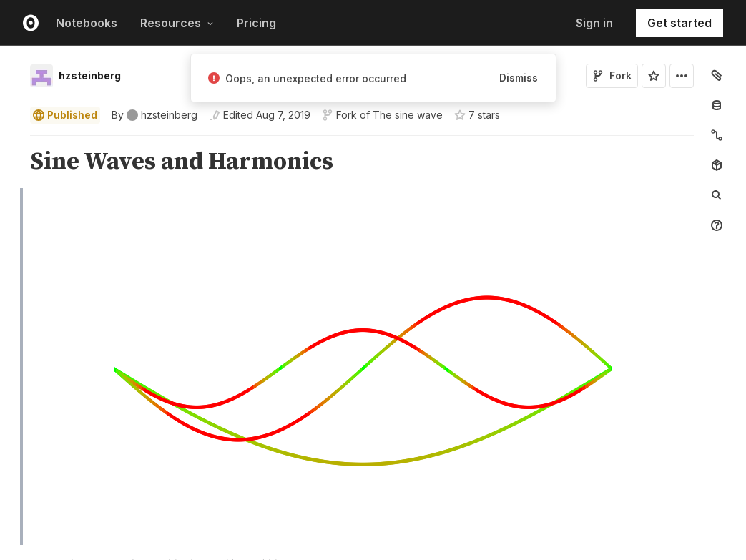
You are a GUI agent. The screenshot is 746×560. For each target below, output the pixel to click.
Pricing (256, 23)
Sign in (594, 23)
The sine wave (408, 115)
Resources (177, 23)
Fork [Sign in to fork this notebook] (612, 75)
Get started (679, 23)
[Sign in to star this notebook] (654, 76)
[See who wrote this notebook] (154, 115)
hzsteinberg (90, 75)
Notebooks (87, 23)
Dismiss (519, 78)
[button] (13, 142)
